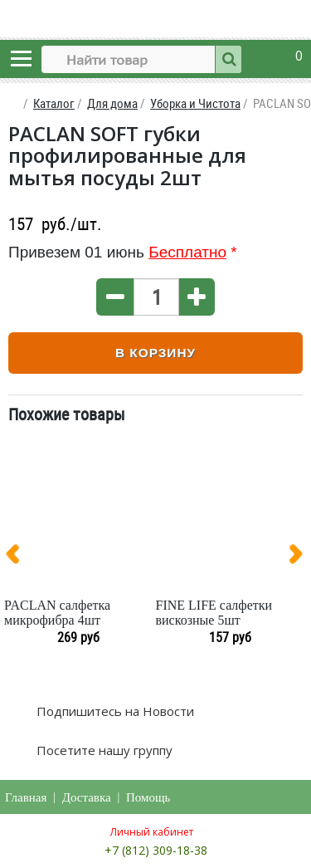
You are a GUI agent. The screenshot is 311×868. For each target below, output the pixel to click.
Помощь (148, 797)
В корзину (155, 353)
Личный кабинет (152, 832)
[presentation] (19, 557)
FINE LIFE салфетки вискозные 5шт (214, 613)
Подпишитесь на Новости (114, 711)
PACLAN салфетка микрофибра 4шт (57, 613)
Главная (26, 797)
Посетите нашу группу (103, 750)
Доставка (87, 797)
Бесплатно (187, 252)
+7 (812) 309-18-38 (156, 850)
